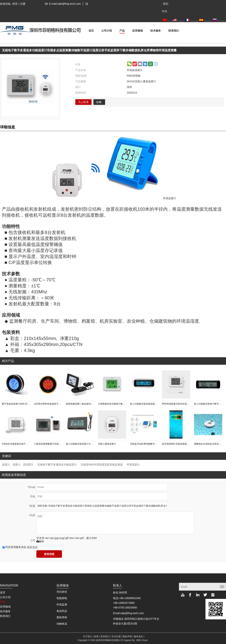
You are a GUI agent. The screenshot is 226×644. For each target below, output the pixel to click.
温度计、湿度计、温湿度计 (18, 465)
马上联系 (83, 102)
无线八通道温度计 (107, 444)
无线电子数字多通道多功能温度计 (57, 465)
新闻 (96, 636)
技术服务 (156, 31)
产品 (122, 31)
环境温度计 (133, 465)
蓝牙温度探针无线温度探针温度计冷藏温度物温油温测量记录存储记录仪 (176, 444)
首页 (91, 31)
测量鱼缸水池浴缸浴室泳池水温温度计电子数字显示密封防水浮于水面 (208, 444)
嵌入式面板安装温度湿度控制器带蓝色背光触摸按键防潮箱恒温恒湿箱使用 (144, 404)
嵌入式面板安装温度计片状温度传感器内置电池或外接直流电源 (80, 444)
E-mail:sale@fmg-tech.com (62, 4)
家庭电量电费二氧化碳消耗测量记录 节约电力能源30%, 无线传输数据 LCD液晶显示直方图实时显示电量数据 (80, 404)
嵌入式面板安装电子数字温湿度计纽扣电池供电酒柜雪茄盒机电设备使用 (208, 404)
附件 (40, 541)
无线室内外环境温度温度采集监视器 (102, 465)
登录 (15, 4)
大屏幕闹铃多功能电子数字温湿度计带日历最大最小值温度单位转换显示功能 (112, 404)
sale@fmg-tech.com (132, 613)
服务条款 (32, 547)
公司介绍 (107, 31)
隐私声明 (127, 636)
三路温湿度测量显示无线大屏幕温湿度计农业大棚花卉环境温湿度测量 (48, 444)
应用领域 (137, 31)
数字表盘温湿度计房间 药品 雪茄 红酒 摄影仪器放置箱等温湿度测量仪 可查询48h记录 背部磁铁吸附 (16, 404)
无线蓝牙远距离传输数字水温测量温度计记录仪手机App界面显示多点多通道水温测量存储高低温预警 (144, 444)
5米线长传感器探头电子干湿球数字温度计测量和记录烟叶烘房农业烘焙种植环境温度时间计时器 (16, 444)
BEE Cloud (142, 640)
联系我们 (174, 31)
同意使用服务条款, (20, 547)
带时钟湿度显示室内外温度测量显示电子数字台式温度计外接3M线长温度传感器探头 (176, 404)
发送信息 (49, 554)
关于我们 (87, 636)
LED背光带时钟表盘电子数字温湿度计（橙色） (48, 404)
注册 (23, 4)
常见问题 (116, 636)
